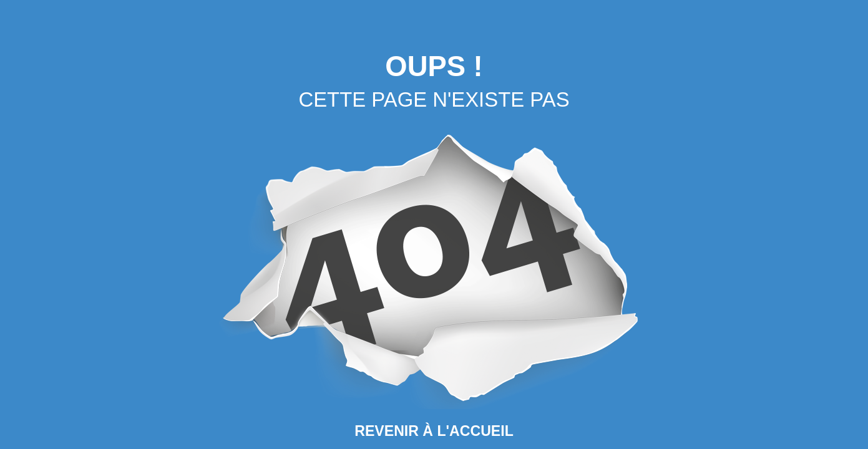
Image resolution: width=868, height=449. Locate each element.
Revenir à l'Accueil (434, 431)
